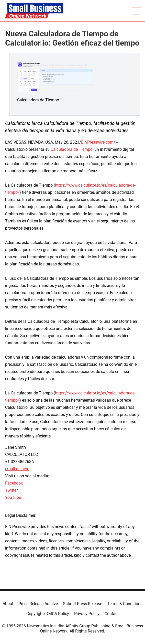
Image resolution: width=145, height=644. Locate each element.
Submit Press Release (82, 604)
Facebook (14, 483)
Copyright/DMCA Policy (48, 614)
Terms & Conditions (125, 604)
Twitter (11, 490)
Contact (112, 614)
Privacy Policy (87, 614)
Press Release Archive (38, 604)
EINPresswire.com (97, 142)
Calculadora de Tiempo (72, 149)
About (8, 604)
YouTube (13, 497)
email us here (17, 469)
